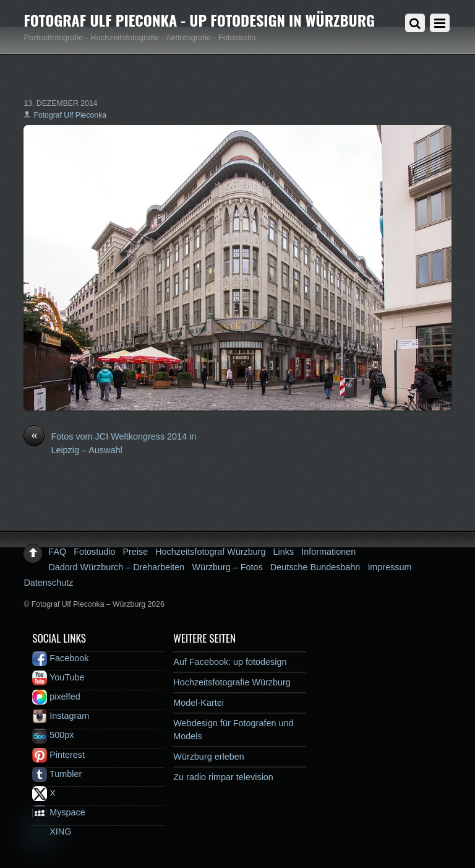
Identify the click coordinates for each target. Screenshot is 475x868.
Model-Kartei (199, 703)
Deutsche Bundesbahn (315, 567)
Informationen (328, 552)
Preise (135, 552)
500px (53, 735)
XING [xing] (52, 831)
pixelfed (56, 697)
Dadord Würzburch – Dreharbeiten (116, 567)
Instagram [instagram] (61, 716)
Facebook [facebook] (60, 658)
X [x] (44, 793)
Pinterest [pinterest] (58, 755)
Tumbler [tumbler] (57, 774)
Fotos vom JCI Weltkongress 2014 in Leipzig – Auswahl (110, 443)
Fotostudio (94, 552)
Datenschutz (48, 583)
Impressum (389, 567)
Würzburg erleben (208, 757)
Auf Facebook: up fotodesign (230, 662)
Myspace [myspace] (59, 812)
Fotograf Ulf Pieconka (70, 115)
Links (284, 552)
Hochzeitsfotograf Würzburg (210, 552)
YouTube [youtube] (58, 677)
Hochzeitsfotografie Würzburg (232, 682)
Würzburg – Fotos (227, 567)
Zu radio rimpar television (223, 777)
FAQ (57, 552)
